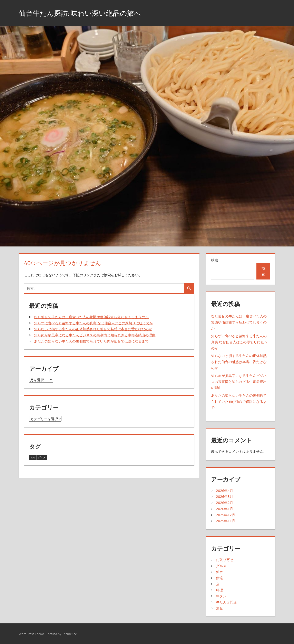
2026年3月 (225, 497)
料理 (219, 590)
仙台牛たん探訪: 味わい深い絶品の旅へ (84, 13)
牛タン (221, 596)
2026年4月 (225, 491)
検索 (215, 260)
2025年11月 (226, 521)
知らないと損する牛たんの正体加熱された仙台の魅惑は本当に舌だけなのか (93, 329)
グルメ (221, 566)
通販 (219, 608)
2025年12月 (226, 515)
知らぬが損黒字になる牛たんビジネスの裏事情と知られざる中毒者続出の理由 (95, 335)
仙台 (219, 572)
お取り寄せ (225, 560)
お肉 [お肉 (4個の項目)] (33, 457)
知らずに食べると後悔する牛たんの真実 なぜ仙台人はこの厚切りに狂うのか (94, 323)
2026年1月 (225, 509)
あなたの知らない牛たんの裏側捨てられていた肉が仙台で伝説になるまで (91, 341)
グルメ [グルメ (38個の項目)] (42, 457)
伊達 (219, 578)
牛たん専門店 (226, 602)
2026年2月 (225, 503)
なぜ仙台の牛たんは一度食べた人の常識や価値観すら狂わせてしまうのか (91, 317)
